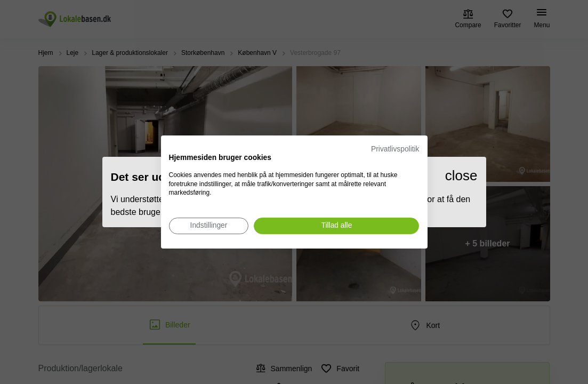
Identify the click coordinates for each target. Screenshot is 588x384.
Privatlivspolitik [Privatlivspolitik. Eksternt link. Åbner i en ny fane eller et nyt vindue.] (395, 149)
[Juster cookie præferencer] (209, 226)
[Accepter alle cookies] (336, 226)
